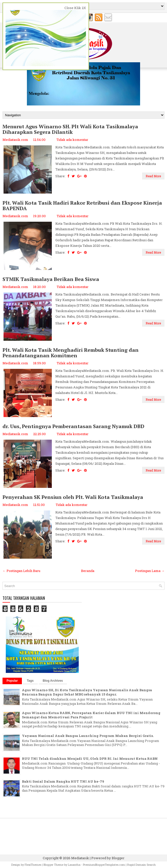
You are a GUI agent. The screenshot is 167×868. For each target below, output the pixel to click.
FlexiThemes (33, 865)
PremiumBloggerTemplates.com (104, 865)
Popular (12, 681)
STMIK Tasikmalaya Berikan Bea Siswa (51, 279)
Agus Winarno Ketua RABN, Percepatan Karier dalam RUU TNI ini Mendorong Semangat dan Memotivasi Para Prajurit (91, 715)
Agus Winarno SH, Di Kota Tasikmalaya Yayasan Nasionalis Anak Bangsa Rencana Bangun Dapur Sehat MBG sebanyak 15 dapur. (87, 692)
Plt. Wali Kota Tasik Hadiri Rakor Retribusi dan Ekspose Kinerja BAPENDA (82, 206)
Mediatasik (80, 858)
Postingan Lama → (150, 571)
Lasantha (74, 865)
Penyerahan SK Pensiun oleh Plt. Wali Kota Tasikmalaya (73, 497)
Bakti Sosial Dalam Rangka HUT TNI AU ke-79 (63, 781)
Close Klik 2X (75, 8)
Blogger (118, 858)
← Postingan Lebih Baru (21, 571)
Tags (30, 681)
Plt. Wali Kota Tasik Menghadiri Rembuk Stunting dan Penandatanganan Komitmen (71, 353)
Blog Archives (53, 681)
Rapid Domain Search (141, 865)
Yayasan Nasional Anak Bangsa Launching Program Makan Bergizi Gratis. (88, 736)
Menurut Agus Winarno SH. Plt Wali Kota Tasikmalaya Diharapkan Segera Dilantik (70, 129)
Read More (153, 176)
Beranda (88, 571)
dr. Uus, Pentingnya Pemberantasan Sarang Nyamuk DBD (73, 426)
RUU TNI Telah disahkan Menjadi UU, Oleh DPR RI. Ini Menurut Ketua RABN (90, 759)
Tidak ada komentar (72, 140)
